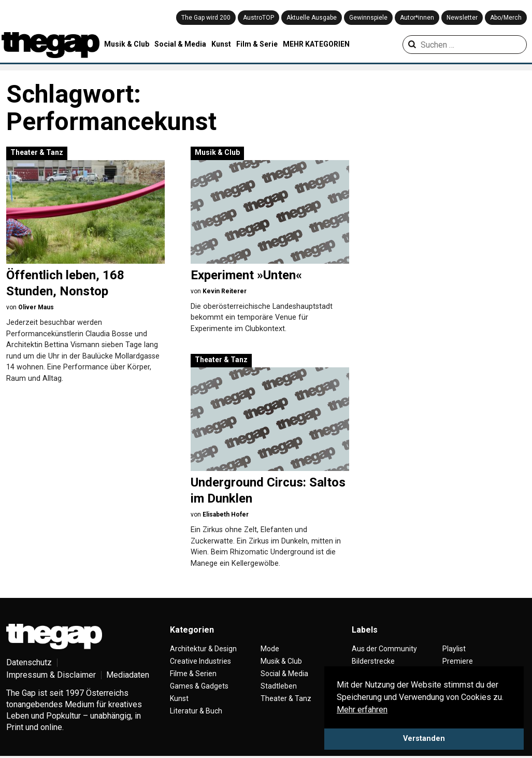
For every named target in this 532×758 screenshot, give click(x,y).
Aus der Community (384, 649)
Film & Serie (257, 44)
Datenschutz (29, 662)
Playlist (454, 649)
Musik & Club (127, 44)
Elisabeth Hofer (226, 514)
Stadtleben (279, 686)
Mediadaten (128, 675)
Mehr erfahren (362, 710)
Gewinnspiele (368, 18)
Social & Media (180, 44)
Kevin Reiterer (225, 291)
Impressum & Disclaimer (51, 675)
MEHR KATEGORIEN (316, 44)
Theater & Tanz (37, 152)
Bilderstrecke (373, 661)
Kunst (221, 44)
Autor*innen (417, 18)
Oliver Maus (36, 307)
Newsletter (462, 18)
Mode (270, 649)
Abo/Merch (506, 18)
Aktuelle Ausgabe (312, 18)
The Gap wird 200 (206, 18)
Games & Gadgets (199, 686)
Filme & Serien (193, 674)
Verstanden (424, 739)
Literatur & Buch (196, 711)
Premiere (458, 661)
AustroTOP (258, 18)
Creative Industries (200, 661)
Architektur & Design (203, 649)
